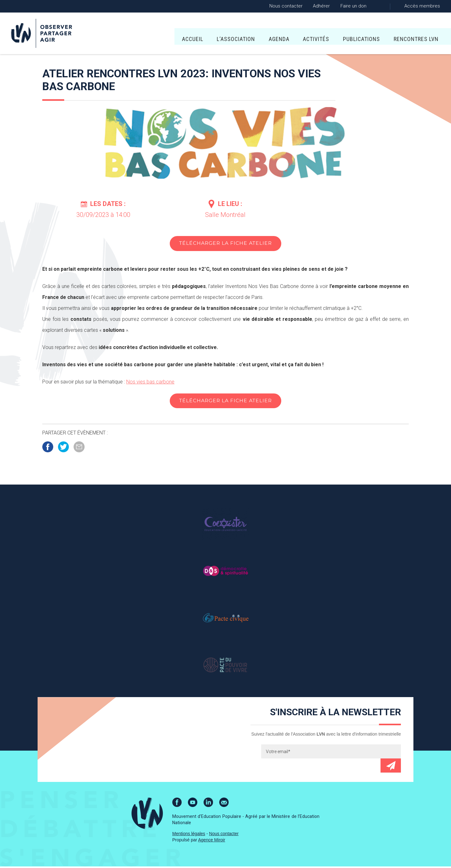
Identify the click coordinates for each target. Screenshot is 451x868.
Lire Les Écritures (408, 35)
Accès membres (422, 6)
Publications (293, 35)
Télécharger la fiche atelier (225, 244)
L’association (167, 35)
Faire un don (353, 6)
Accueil (123, 35)
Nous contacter (286, 6)
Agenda (210, 35)
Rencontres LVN (347, 35)
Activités (247, 35)
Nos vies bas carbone (150, 382)
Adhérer (321, 6)
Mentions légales (189, 835)
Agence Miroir (212, 841)
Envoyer (391, 767)
